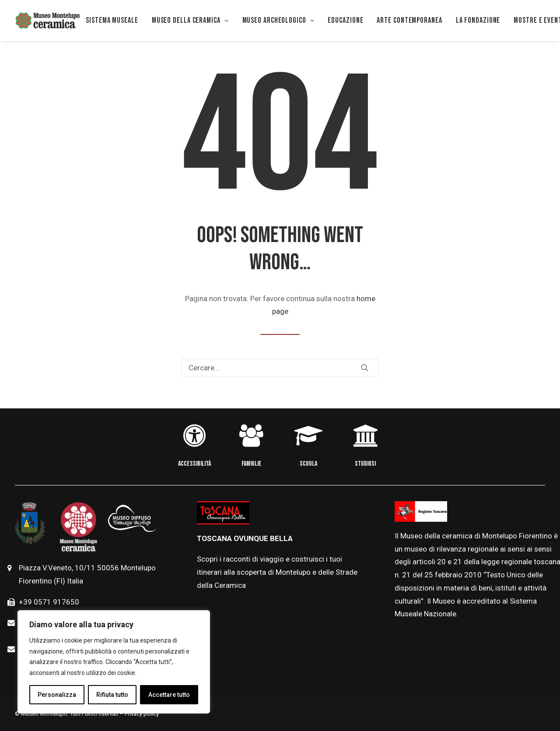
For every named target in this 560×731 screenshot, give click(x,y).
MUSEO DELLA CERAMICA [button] (190, 20)
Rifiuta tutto (112, 695)
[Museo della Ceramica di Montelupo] (47, 21)
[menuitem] (112, 21)
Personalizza (57, 695)
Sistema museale (112, 20)
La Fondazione (478, 20)
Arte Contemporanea (409, 20)
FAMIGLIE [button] (252, 464)
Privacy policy (142, 714)
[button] (365, 367)
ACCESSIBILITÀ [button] (194, 464)
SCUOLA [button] (308, 464)
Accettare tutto (169, 695)
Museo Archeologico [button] (278, 20)
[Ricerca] (280, 368)
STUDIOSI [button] (365, 464)
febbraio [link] (450, 575)
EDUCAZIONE (345, 20)
